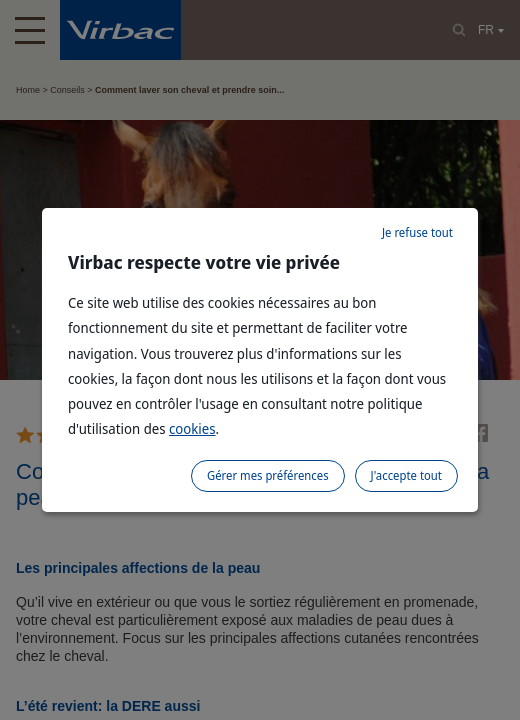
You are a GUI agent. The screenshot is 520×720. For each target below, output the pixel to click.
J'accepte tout (406, 475)
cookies (192, 428)
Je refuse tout (417, 232)
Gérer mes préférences (268, 475)
